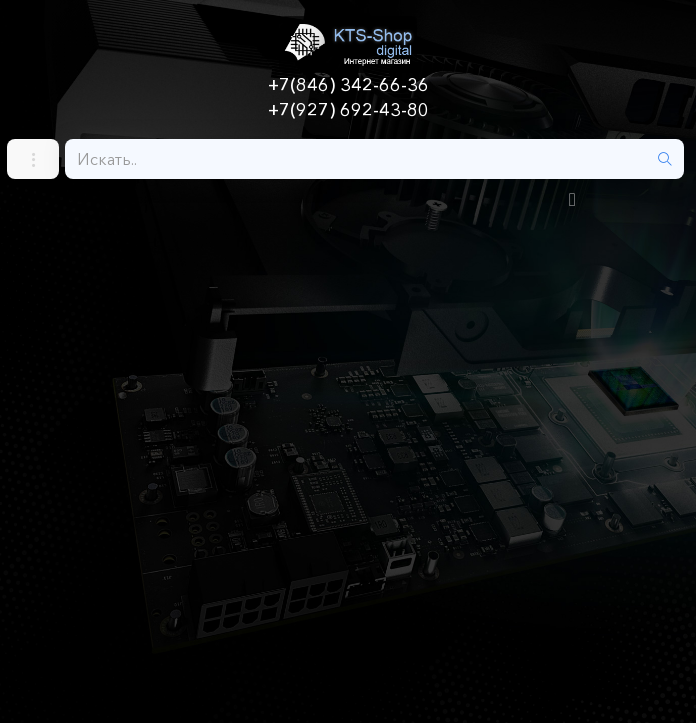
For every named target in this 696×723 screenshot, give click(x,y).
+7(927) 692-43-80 (348, 110)
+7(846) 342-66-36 (348, 85)
